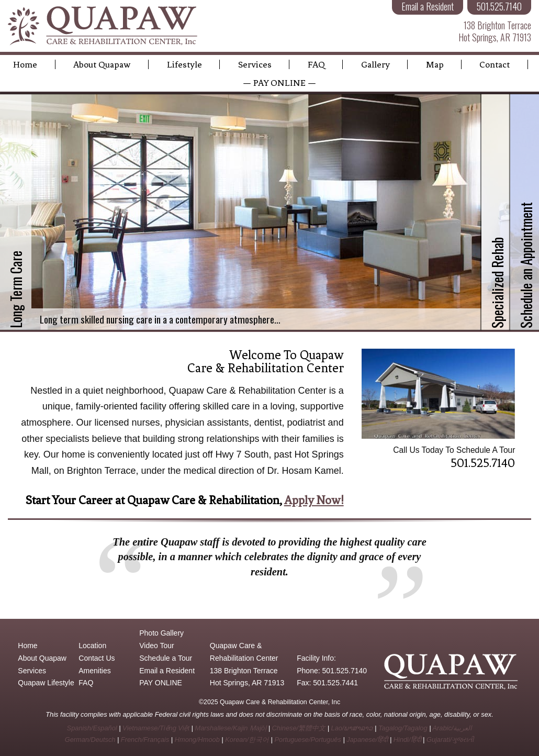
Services (255, 64)
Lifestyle (184, 64)
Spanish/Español (92, 728)
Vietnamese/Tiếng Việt (156, 728)
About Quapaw (102, 64)
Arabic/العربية (453, 728)
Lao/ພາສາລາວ (352, 728)
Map (435, 64)
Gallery (375, 64)
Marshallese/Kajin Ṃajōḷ (231, 728)
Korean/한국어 (247, 740)
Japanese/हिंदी (367, 740)
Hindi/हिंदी (407, 740)
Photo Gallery (161, 633)
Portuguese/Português (308, 740)
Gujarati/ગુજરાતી (450, 740)
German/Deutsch (90, 740)
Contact (495, 64)
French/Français (145, 740)
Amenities (94, 671)
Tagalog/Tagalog (403, 728)
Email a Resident (167, 671)
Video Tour (156, 646)
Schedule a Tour (166, 658)
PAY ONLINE (161, 683)
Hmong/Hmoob (197, 740)
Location (92, 646)
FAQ (316, 64)
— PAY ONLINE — (279, 83)
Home (25, 64)
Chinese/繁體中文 (299, 728)
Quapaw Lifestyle (46, 683)
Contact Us (97, 658)
